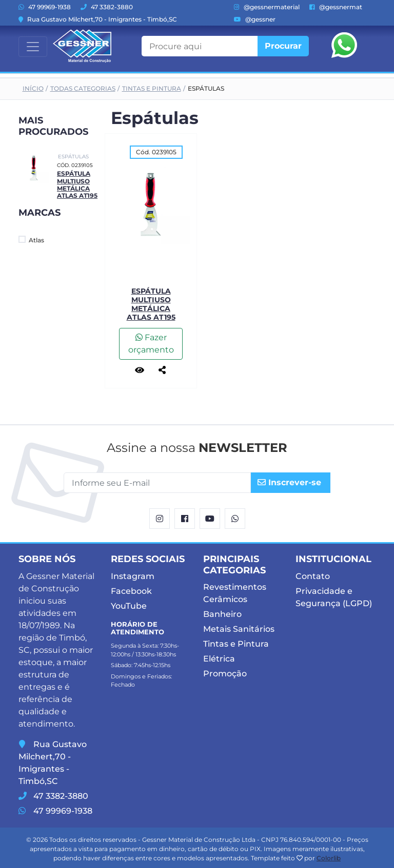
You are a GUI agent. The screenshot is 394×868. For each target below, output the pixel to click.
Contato (313, 576)
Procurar (283, 46)
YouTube (129, 606)
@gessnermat (336, 7)
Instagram (133, 576)
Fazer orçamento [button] (151, 344)
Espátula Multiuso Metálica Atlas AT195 (77, 184)
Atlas (31, 240)
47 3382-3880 (107, 7)
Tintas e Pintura (152, 88)
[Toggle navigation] (33, 47)
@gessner (255, 19)
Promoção (225, 674)
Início (33, 88)
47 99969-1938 (45, 7)
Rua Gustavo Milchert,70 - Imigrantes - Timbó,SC (98, 19)
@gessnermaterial (267, 7)
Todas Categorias (83, 88)
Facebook (131, 591)
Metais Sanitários (239, 629)
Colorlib (329, 858)
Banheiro (222, 614)
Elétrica (219, 659)
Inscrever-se (289, 482)
